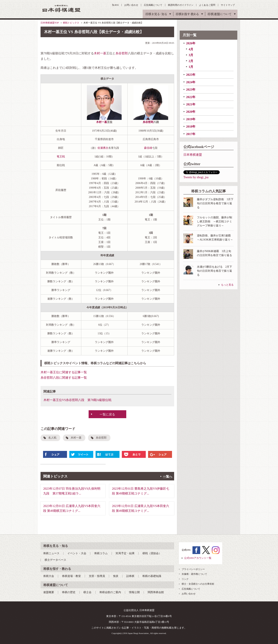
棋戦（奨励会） (152, 553)
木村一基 (100, 53)
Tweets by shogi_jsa (196, 177)
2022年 (191, 97)
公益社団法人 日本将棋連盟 (62, 8)
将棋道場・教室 (71, 576)
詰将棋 (130, 576)
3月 (191, 55)
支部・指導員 (97, 576)
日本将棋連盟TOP (50, 23)
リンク (185, 579)
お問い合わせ (131, 5)
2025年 (191, 75)
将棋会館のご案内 (110, 592)
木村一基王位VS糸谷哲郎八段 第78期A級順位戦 (77, 400)
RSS (117, 5)
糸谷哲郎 (122, 53)
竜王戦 (61, 157)
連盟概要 (49, 592)
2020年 (191, 112)
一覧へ (168, 476)
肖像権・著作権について (194, 574)
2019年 (191, 119)
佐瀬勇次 (103, 148)
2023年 (191, 90)
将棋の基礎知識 (152, 576)
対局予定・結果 (125, 553)
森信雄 (148, 148)
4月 (191, 49)
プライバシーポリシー (193, 569)
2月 (191, 61)
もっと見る (227, 285)
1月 (191, 67)
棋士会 (87, 592)
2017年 (191, 134)
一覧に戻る (107, 414)
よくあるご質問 (207, 5)
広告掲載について (153, 5)
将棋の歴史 (69, 592)
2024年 (191, 82)
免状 (116, 576)
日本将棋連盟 (193, 155)
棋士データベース (55, 560)
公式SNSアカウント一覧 (198, 558)
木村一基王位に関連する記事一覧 (64, 372)
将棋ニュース (51, 553)
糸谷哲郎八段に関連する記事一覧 (64, 378)
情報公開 (134, 592)
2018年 (191, 127)
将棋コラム (101, 553)
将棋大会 (49, 576)
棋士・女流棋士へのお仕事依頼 (198, 584)
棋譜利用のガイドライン (181, 5)
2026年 (191, 43)
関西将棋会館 (156, 592)
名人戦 (52, 438)
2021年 (191, 104)
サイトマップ (228, 5)
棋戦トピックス (71, 23)
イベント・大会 (77, 553)
